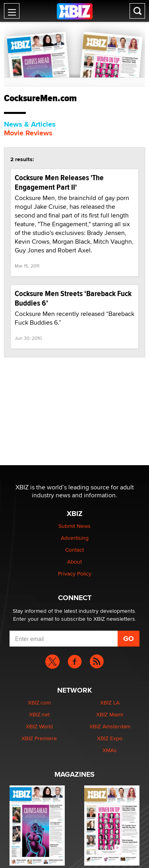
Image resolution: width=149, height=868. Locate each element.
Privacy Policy (75, 574)
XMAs (110, 750)
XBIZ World (39, 726)
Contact (74, 550)
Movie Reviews (28, 133)
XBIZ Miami (110, 714)
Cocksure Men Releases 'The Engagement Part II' (59, 182)
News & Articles (30, 124)
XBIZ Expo (110, 738)
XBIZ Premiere (39, 738)
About (74, 562)
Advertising (75, 538)
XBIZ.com (39, 702)
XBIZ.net (39, 714)
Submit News (74, 526)
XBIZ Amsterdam (110, 726)
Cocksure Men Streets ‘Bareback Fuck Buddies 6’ (73, 298)
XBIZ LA (110, 702)
